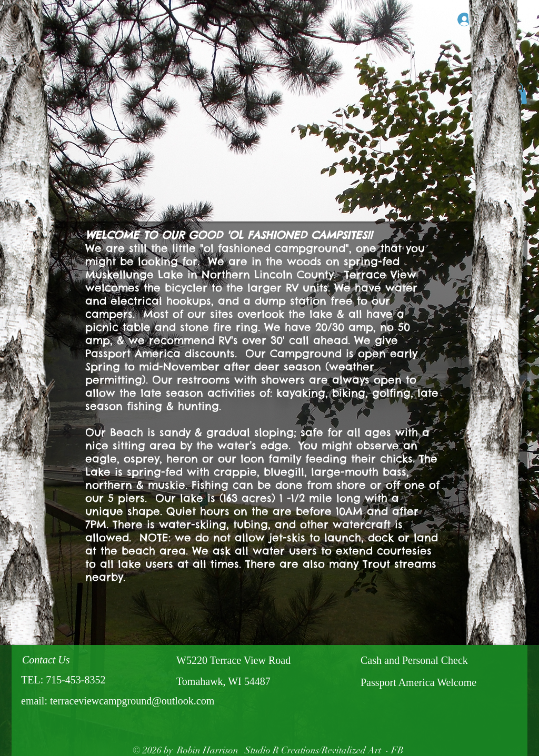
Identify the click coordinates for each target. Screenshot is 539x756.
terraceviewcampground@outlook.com (132, 701)
